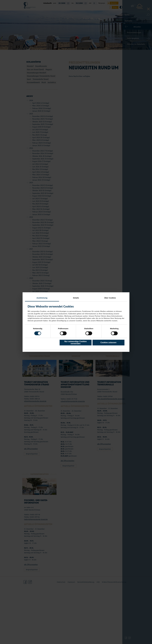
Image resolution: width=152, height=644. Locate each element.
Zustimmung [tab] (42, 298)
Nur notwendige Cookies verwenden (76, 343)
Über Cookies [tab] (110, 298)
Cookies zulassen (108, 343)
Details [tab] (76, 298)
